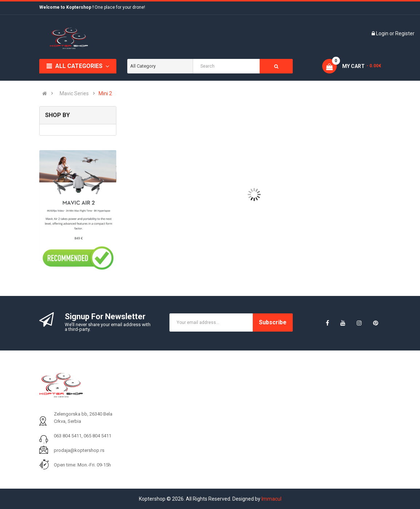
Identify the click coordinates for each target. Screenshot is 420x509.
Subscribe (273, 322)
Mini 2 (105, 93)
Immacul (271, 499)
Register (405, 33)
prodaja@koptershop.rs (79, 450)
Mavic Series (74, 93)
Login (383, 33)
